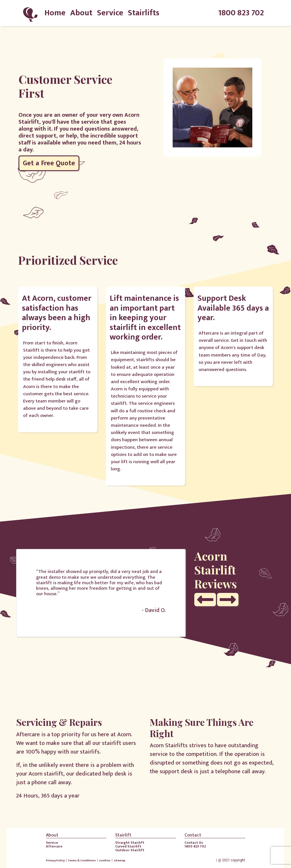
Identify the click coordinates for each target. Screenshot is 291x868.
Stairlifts (144, 13)
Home (55, 13)
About (81, 13)
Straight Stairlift (130, 843)
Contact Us (194, 843)
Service (110, 13)
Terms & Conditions (82, 860)
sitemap (120, 860)
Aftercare (54, 846)
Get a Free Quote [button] (49, 163)
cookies (105, 860)
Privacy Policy (55, 860)
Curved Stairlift (128, 846)
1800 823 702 (241, 13)
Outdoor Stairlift (130, 850)
